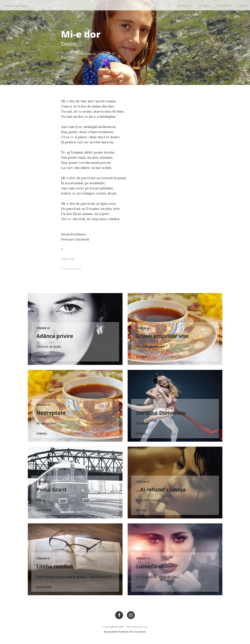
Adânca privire (55, 336)
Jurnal (42, 433)
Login (242, 5)
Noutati (183, 5)
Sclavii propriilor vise (162, 336)
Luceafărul (150, 566)
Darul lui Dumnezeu (161, 413)
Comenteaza (71, 269)
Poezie (41, 357)
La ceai (203, 5)
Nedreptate (51, 413)
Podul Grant (51, 490)
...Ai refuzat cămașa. (162, 490)
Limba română (55, 566)
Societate (44, 510)
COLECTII (223, 5)
